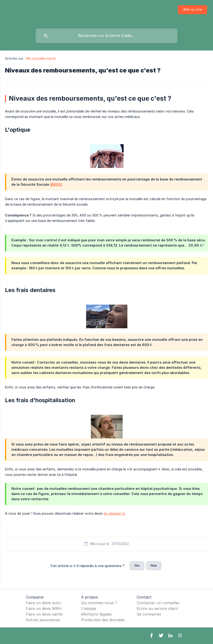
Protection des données (103, 620)
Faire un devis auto (43, 603)
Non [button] (154, 565)
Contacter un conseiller (158, 603)
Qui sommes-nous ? (99, 603)
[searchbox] (106, 36)
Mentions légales (96, 614)
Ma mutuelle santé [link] (41, 58)
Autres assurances (43, 620)
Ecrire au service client (157, 608)
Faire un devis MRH (44, 608)
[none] (192, 10)
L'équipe (89, 608)
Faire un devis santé (44, 614)
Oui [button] (137, 565)
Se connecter (149, 614)
